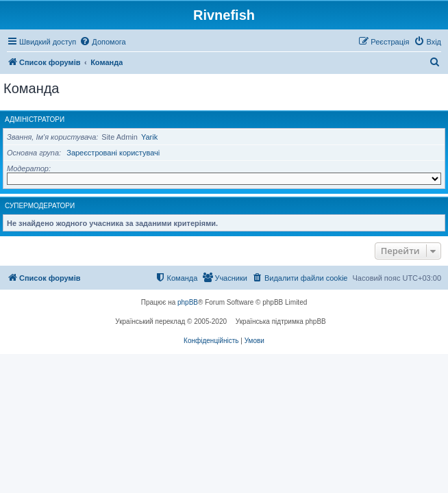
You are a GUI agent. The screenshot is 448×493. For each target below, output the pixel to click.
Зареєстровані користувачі (113, 153)
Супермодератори (40, 206)
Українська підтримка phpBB (281, 321)
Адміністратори (35, 119)
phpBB (188, 302)
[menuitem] (102, 42)
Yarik (149, 137)
